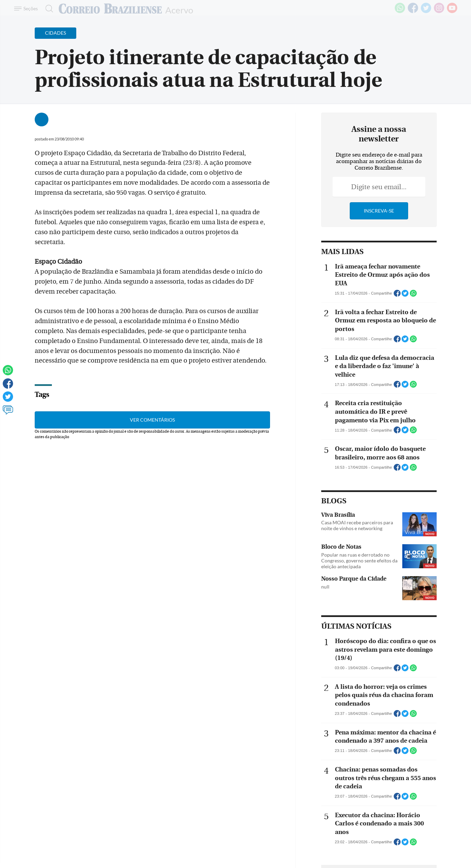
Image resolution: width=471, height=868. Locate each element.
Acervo (179, 9)
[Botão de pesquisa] (47, 9)
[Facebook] (413, 12)
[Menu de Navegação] (27, 9)
